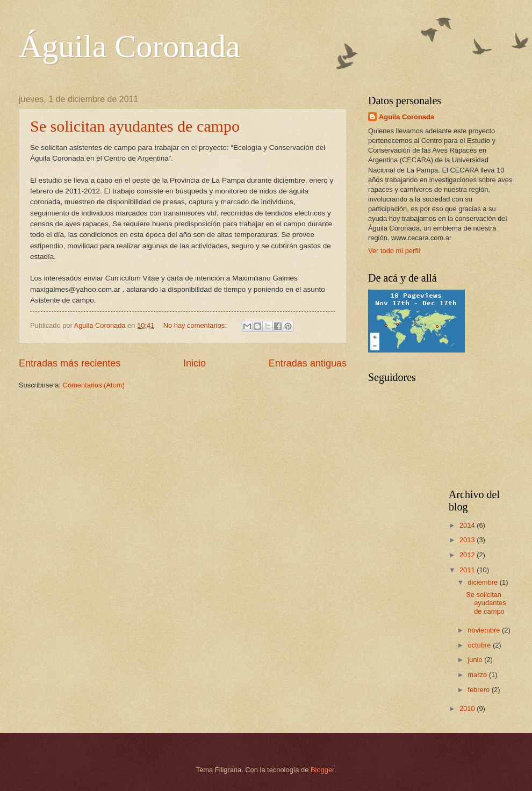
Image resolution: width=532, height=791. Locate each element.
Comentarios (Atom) (94, 385)
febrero (479, 690)
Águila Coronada (130, 46)
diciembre (483, 582)
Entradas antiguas (308, 363)
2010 (468, 709)
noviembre (485, 630)
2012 (468, 555)
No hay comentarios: (196, 325)
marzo (478, 675)
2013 (468, 540)
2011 (468, 570)
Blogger (322, 770)
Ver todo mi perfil (394, 251)
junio (476, 660)
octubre (480, 645)
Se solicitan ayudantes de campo (135, 126)
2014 (468, 525)
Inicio (195, 363)
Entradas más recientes (70, 363)
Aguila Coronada (407, 117)
